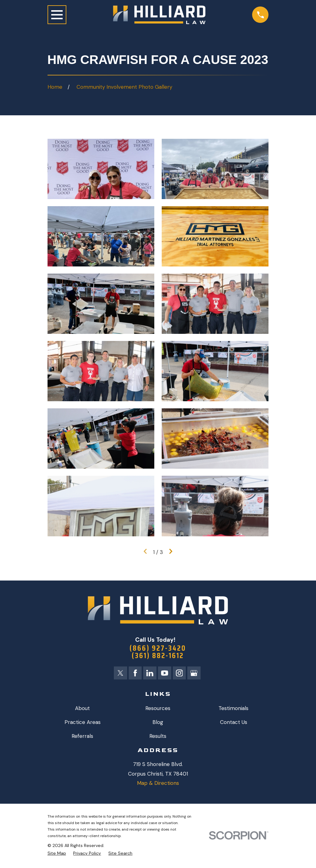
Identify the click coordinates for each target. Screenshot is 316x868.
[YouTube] (165, 674)
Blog (158, 723)
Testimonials (233, 709)
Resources (158, 709)
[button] (101, 169)
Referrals (82, 737)
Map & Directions (158, 784)
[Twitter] (120, 674)
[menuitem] (57, 855)
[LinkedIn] (150, 674)
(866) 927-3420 (158, 649)
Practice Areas (83, 723)
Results (158, 737)
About (82, 709)
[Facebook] (135, 674)
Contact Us (234, 723)
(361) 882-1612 (158, 657)
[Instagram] (180, 674)
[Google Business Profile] (195, 674)
